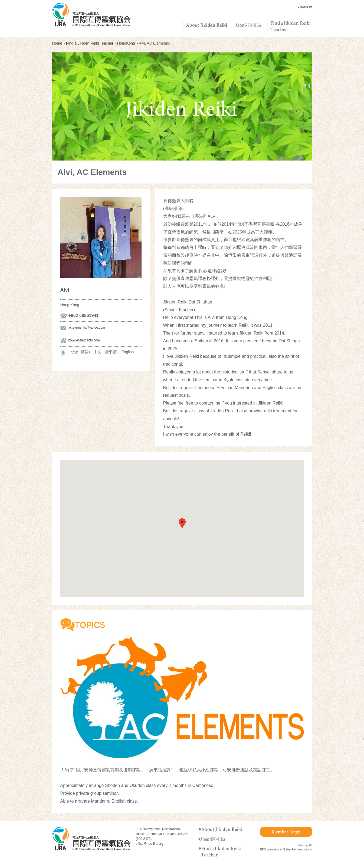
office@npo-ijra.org (150, 844)
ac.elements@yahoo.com (87, 328)
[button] (182, 523)
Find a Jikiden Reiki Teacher (90, 43)
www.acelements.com (84, 340)
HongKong (126, 43)
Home (57, 43)
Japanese (305, 6)
